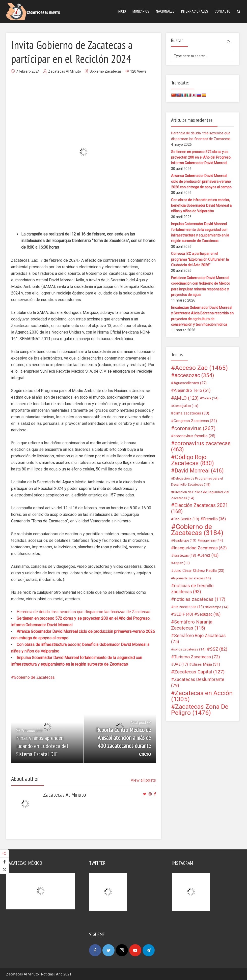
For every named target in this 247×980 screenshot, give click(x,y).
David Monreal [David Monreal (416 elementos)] (199, 471)
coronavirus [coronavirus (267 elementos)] (195, 428)
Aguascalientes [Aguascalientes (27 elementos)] (190, 383)
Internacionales (195, 11)
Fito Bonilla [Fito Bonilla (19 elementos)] (186, 519)
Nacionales (165, 11)
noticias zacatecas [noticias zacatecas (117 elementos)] (200, 599)
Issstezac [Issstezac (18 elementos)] (185, 555)
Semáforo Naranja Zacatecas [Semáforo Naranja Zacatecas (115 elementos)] (192, 625)
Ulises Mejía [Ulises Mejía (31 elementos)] (206, 664)
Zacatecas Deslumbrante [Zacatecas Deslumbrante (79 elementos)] (198, 682)
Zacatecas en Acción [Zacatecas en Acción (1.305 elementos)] (202, 696)
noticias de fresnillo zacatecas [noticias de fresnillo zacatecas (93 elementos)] (192, 589)
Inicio (122, 11)
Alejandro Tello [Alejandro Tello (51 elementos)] (192, 390)
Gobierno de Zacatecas (34, 677)
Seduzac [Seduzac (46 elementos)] (209, 614)
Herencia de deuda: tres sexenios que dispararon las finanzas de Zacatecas (84, 612)
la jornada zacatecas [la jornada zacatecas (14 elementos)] (192, 578)
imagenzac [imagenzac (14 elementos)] (211, 540)
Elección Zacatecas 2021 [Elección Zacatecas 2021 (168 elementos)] (200, 508)
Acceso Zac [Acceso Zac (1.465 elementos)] (201, 368)
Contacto (223, 11)
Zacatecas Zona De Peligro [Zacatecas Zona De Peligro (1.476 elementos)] (200, 710)
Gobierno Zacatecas (106, 71)
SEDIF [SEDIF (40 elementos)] (183, 614)
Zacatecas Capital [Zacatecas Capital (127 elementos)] (199, 672)
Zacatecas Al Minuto (65, 71)
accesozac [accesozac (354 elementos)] (194, 375)
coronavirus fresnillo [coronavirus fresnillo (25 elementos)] (194, 436)
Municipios (141, 11)
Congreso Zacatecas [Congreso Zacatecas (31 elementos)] (195, 421)
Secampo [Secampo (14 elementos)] (218, 607)
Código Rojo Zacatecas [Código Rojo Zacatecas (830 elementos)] (193, 460)
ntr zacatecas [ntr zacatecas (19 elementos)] (189, 607)
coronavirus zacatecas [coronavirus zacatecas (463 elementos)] (201, 447)
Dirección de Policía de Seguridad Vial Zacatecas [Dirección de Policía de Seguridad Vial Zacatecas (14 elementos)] (200, 495)
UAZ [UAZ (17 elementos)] (181, 664)
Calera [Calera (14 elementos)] (210, 398)
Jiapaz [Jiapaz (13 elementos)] (181, 563)
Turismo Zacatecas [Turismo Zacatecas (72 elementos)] (197, 657)
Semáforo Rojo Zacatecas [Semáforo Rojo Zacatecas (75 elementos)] (198, 639)
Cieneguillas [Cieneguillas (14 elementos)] (186, 406)
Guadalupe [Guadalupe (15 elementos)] (185, 540)
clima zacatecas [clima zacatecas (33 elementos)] (191, 413)
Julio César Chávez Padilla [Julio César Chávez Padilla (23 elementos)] (199, 571)
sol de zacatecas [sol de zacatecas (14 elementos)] (189, 649)
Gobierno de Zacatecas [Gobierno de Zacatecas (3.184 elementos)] (197, 530)
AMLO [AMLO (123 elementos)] (186, 398)
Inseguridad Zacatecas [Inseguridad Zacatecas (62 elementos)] (200, 548)
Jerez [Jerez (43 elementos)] (209, 555)
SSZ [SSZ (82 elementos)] (219, 649)
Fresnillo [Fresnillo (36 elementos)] (214, 519)
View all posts (143, 780)
